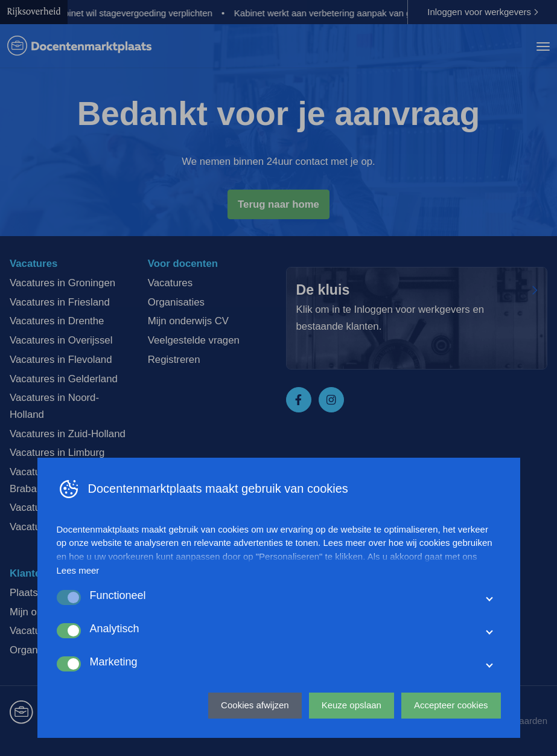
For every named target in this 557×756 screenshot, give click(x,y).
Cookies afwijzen (255, 705)
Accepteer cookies (451, 705)
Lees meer (78, 570)
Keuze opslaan (352, 705)
